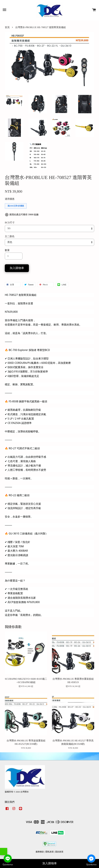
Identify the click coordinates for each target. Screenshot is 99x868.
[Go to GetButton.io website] (91, 865)
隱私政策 (50, 852)
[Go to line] (8, 859)
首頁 (7, 27)
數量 (7, 250)
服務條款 (40, 852)
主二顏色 (10, 236)
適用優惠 (10, 199)
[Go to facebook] (91, 859)
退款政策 (59, 852)
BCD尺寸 (10, 223)
